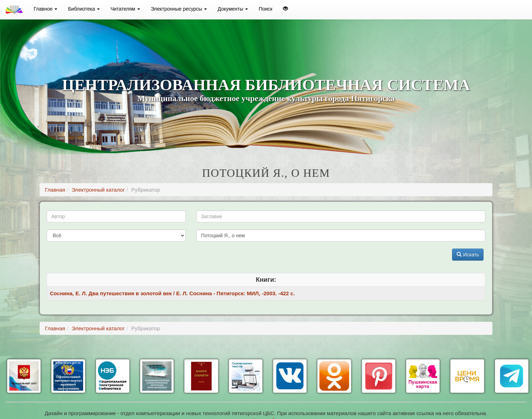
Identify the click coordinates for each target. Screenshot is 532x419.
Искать (468, 255)
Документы (233, 9)
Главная (55, 190)
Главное (45, 9)
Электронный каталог (98, 190)
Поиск (265, 9)
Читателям (125, 9)
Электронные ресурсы (179, 9)
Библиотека (84, 9)
